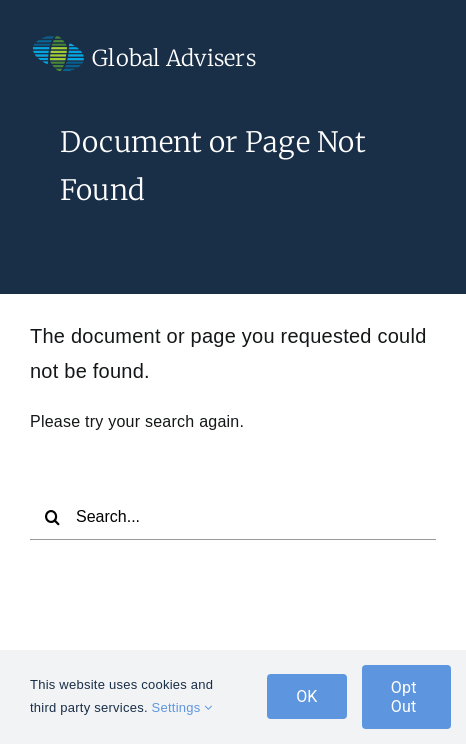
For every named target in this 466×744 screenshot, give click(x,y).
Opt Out (404, 697)
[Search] (53, 517)
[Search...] (233, 517)
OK (307, 696)
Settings (182, 707)
